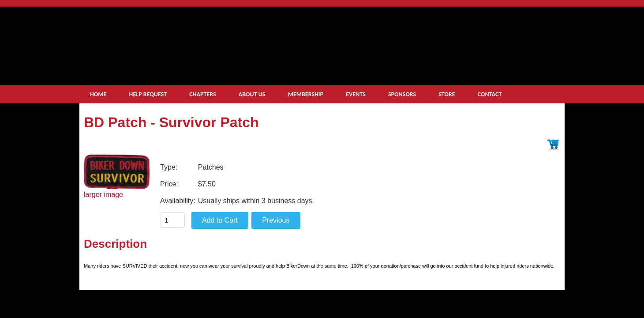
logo (208, 42)
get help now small (482, 58)
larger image (103, 195)
